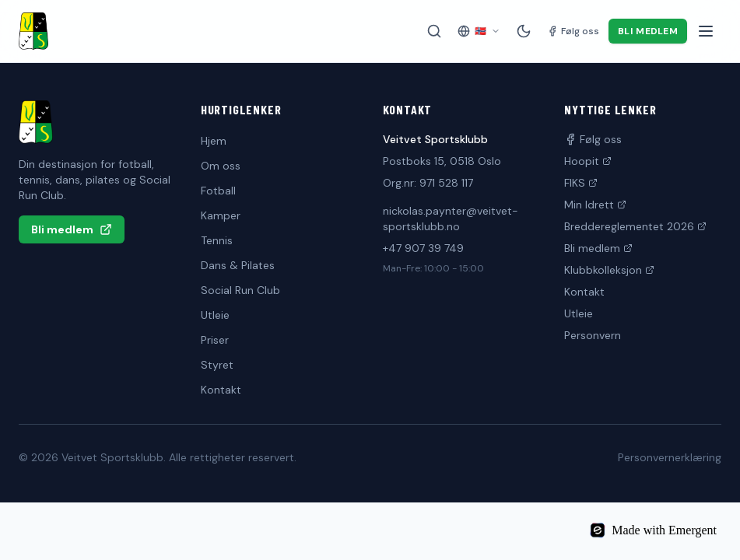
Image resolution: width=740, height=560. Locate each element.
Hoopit (588, 161)
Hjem (214, 141)
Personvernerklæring (670, 457)
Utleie (215, 315)
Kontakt (221, 390)
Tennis (217, 240)
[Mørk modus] (524, 31)
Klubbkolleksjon (609, 270)
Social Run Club (240, 290)
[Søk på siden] (434, 31)
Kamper (221, 215)
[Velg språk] (479, 31)
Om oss (221, 166)
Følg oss (593, 139)
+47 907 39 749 (423, 248)
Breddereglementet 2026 (635, 226)
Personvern (593, 335)
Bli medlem (648, 31)
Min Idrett (595, 205)
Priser (215, 340)
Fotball (218, 191)
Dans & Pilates (238, 265)
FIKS (581, 183)
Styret (217, 365)
